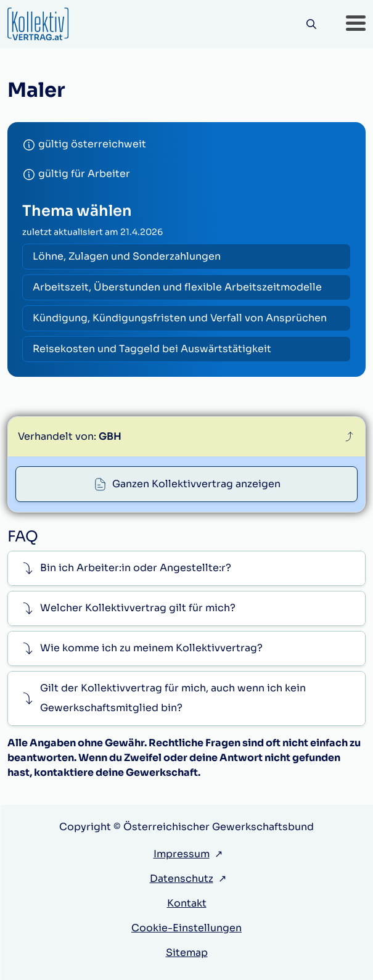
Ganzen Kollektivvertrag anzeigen (196, 484)
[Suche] (311, 24)
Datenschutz (182, 879)
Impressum (182, 854)
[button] (356, 24)
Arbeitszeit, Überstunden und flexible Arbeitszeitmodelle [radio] (177, 287)
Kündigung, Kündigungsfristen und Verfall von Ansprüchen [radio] (180, 318)
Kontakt (187, 903)
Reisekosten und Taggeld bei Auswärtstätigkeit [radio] (152, 349)
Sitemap (187, 953)
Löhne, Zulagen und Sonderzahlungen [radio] (127, 256)
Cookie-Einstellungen (186, 928)
